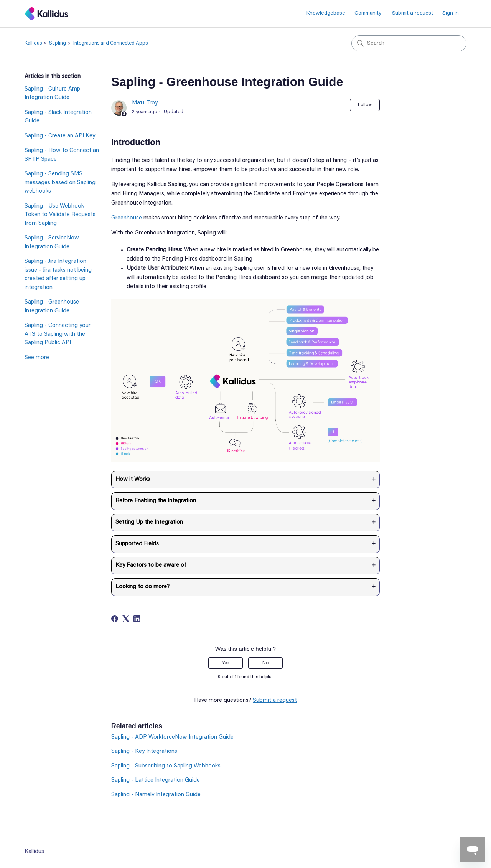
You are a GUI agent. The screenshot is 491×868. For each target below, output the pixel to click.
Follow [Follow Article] (365, 105)
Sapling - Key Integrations (144, 752)
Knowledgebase (326, 13)
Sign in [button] (451, 13)
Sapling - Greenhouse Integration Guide (52, 307)
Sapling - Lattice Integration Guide (156, 780)
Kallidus (33, 43)
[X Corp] (126, 619)
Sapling (58, 43)
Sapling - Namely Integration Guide (156, 795)
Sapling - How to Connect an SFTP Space (62, 155)
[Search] (409, 43)
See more (37, 358)
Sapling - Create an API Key (60, 136)
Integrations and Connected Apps (110, 43)
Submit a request (413, 13)
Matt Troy (145, 103)
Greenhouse (127, 218)
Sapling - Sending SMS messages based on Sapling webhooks (60, 183)
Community (368, 13)
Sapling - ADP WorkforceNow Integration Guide (172, 737)
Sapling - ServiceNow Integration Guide (52, 243)
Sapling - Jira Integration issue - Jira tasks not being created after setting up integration (58, 275)
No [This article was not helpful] (265, 663)
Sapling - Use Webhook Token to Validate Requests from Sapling (60, 215)
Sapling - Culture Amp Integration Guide (52, 94)
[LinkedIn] (137, 619)
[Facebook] (115, 619)
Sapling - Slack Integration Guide (58, 117)
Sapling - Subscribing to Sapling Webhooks (166, 766)
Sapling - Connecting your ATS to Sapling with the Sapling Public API (58, 334)
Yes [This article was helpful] (226, 663)
